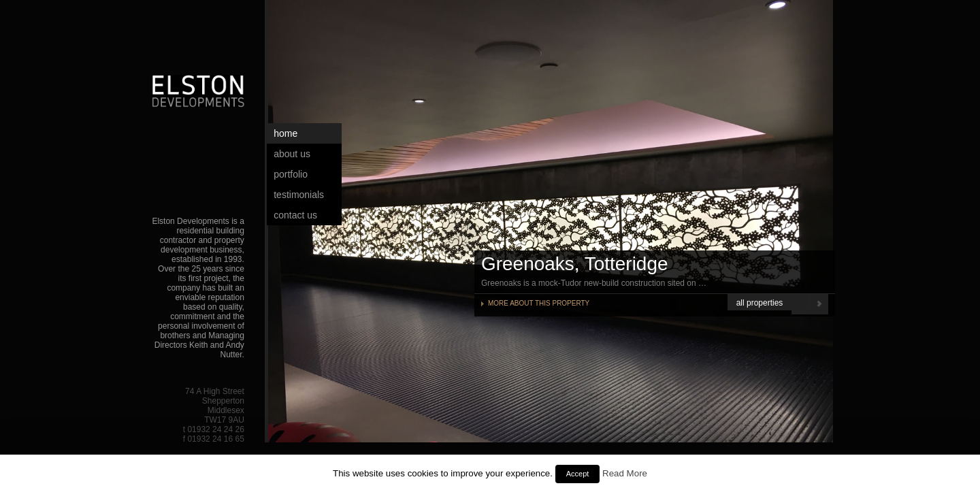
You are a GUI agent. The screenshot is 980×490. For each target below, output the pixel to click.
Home (285, 133)
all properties (760, 303)
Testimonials (299, 195)
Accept (578, 474)
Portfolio (291, 174)
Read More (625, 473)
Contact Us (295, 215)
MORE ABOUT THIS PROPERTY (539, 303)
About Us (292, 154)
